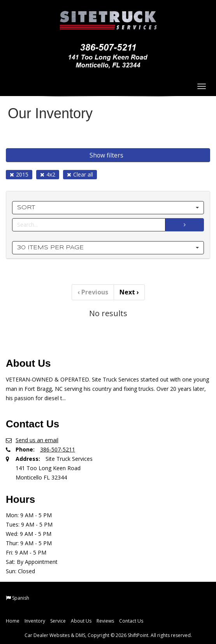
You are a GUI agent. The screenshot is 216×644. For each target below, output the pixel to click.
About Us (81, 621)
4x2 (48, 174)
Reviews (105, 621)
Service (58, 621)
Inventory (35, 621)
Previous (93, 292)
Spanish (21, 598)
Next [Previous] (129, 292)
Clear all (80, 174)
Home (13, 621)
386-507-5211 (58, 449)
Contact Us (131, 621)
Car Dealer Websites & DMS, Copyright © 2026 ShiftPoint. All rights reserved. (108, 635)
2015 (19, 174)
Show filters (106, 155)
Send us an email (37, 440)
